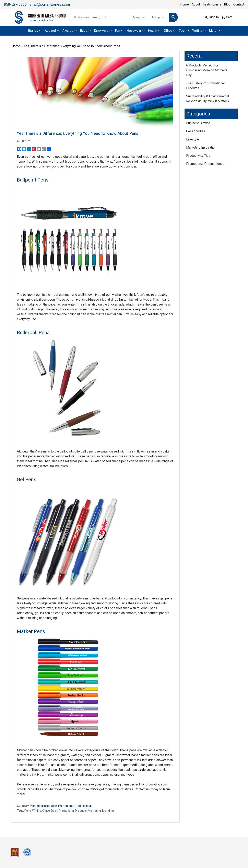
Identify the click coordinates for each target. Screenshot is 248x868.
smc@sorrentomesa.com (50, 4)
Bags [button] (84, 31)
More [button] (213, 31)
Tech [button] (182, 31)
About (196, 4)
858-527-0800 (15, 4)
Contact (239, 4)
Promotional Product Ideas (75, 806)
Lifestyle (193, 139)
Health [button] (152, 31)
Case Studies (196, 131)
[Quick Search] (100, 17)
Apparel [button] (50, 31)
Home (185, 4)
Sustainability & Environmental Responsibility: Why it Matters (208, 99)
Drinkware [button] (101, 31)
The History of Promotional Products (205, 86)
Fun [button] (117, 31)
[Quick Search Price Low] (140, 17)
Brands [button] (33, 31)
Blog (227, 4)
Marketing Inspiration (43, 806)
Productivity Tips (198, 156)
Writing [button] (197, 31)
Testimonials (212, 4)
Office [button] (168, 31)
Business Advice (198, 123)
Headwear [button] (134, 31)
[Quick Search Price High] (160, 17)
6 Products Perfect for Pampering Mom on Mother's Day (207, 70)
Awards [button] (68, 31)
